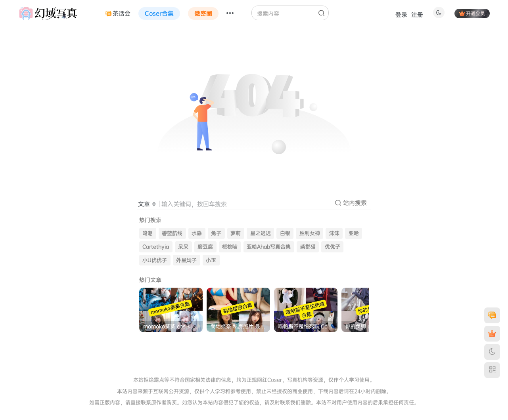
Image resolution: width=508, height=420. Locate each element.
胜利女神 (310, 233)
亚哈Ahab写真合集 (269, 247)
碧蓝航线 (172, 233)
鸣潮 (148, 233)
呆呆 (183, 247)
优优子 (333, 247)
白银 (285, 233)
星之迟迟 (261, 233)
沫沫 (334, 233)
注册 (417, 14)
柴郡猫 (308, 247)
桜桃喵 (230, 247)
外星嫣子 (186, 260)
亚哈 (354, 233)
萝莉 (236, 233)
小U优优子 (155, 260)
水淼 (197, 233)
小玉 (211, 260)
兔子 (216, 233)
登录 (401, 14)
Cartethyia (156, 247)
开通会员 (472, 13)
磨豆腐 (205, 247)
